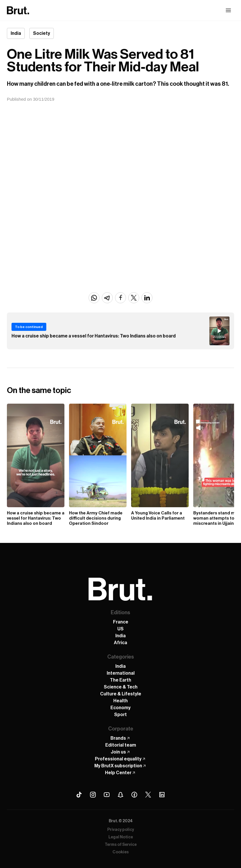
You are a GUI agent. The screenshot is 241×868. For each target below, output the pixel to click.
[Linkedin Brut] (162, 795)
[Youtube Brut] (107, 795)
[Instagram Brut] (93, 795)
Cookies (121, 852)
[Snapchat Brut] (120, 795)
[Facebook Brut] (134, 795)
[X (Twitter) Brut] (148, 795)
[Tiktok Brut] (79, 795)
